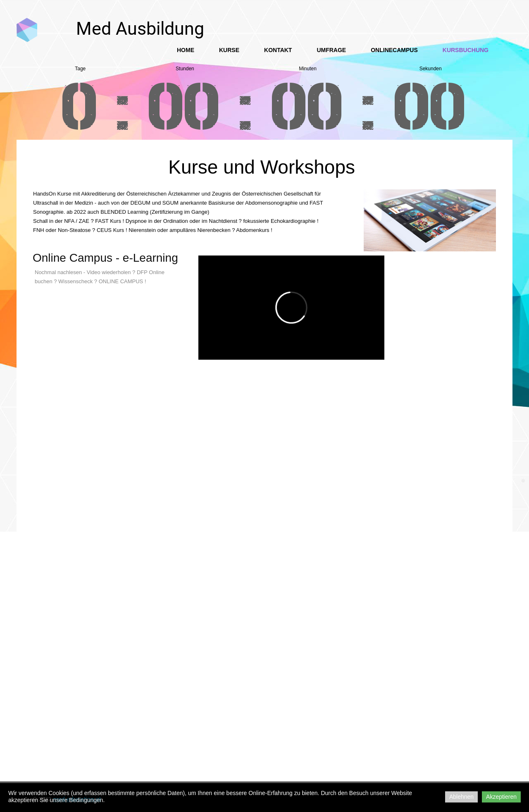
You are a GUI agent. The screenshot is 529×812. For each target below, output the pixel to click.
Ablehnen (461, 797)
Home (186, 50)
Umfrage (331, 50)
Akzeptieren (501, 797)
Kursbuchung (466, 50)
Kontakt (278, 50)
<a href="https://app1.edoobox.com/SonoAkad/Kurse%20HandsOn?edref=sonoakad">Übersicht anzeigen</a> (260, 484)
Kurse (229, 50)
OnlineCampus (394, 50)
